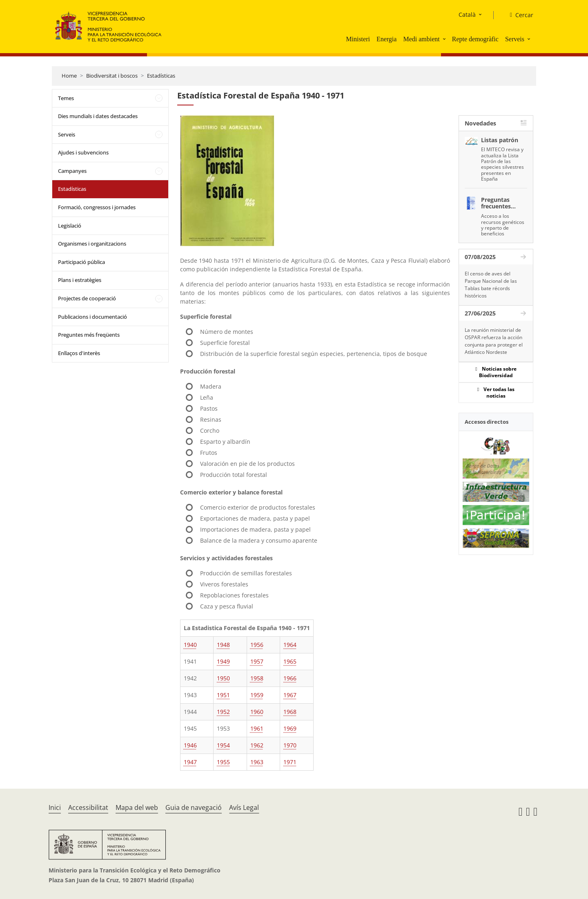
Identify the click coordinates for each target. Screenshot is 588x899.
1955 (223, 762)
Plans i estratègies (80, 280)
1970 (290, 745)
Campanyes (72, 171)
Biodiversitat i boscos (112, 76)
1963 (257, 762)
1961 (257, 728)
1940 (190, 645)
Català (467, 15)
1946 (190, 745)
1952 (223, 712)
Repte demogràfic (475, 39)
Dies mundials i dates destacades (98, 116)
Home (69, 76)
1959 (257, 695)
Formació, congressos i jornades (97, 207)
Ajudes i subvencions (83, 152)
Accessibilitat (88, 807)
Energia (386, 39)
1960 (257, 712)
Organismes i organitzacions (92, 244)
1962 (257, 745)
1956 (257, 645)
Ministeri (358, 39)
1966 (290, 678)
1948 (223, 645)
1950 (223, 678)
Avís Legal (244, 807)
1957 (257, 661)
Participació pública (81, 262)
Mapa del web (137, 807)
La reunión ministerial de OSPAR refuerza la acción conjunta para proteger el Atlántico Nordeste (494, 341)
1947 (190, 762)
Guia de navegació (194, 807)
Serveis (515, 39)
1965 (290, 661)
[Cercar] (518, 15)
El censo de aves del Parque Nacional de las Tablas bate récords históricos (491, 285)
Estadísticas (161, 76)
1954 (223, 745)
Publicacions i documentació (92, 317)
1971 (290, 762)
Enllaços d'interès (79, 353)
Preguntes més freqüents (89, 335)
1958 (257, 678)
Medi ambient (421, 39)
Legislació (70, 226)
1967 (290, 695)
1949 (223, 661)
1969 (290, 728)
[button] (445, 39)
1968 (290, 712)
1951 (223, 695)
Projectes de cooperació (87, 298)
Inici (55, 807)
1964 (290, 645)
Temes (66, 98)
